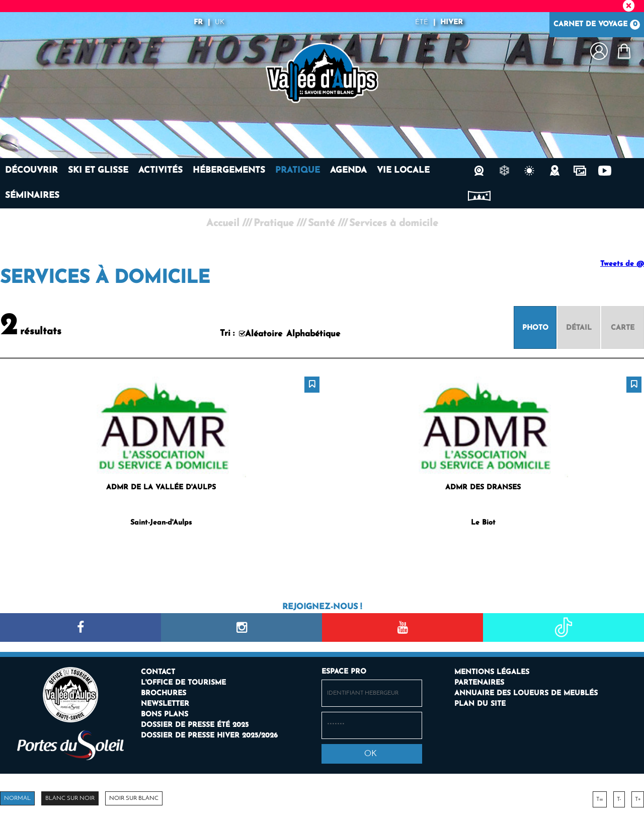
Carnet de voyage (597, 25)
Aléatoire (264, 334)
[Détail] (579, 327)
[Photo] (535, 327)
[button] (624, 51)
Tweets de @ (622, 264)
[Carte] (623, 327)
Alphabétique (313, 334)
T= (600, 799)
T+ (638, 799)
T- (619, 799)
